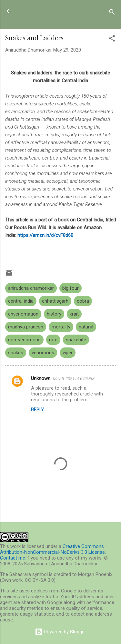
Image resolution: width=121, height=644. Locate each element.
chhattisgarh (55, 301)
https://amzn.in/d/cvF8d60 (45, 235)
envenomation (23, 314)
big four (71, 288)
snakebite (76, 340)
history (54, 314)
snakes (16, 353)
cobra (83, 301)
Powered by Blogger (60, 632)
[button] (112, 39)
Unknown (41, 378)
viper (68, 353)
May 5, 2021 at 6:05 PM (74, 379)
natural (86, 327)
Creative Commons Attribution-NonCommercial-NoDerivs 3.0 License (52, 549)
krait (74, 314)
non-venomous (24, 340)
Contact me (13, 558)
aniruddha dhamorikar (31, 288)
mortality (61, 327)
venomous (43, 353)
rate (53, 340)
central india (21, 301)
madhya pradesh (26, 327)
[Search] (112, 13)
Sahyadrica (41, 11)
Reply (37, 410)
